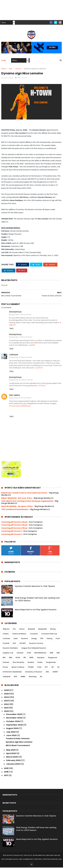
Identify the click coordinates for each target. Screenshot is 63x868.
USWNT (55, 672)
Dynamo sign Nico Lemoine (19, 742)
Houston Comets (36, 644)
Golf (14, 644)
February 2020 (14, 761)
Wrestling (33, 677)
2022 (7, 705)
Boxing (53, 629)
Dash (16, 639)
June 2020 (12, 736)
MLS (11, 69)
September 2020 (15, 725)
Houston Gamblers (10, 648)
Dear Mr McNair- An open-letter (17, 507)
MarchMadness (40, 653)
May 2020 (11, 750)
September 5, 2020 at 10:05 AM (21, 338)
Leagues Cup (8, 653)
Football (6, 644)
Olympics (41, 658)
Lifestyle (20, 653)
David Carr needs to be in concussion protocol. (24, 493)
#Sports (6, 629)
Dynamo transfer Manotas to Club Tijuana (35, 587)
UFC (46, 668)
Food (58, 639)
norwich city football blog (20, 406)
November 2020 (14, 718)
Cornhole (6, 639)
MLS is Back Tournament (18, 746)
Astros (22, 629)
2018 (6, 772)
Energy (34, 639)
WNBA (23, 677)
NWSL (31, 658)
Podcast (6, 663)
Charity (6, 634)
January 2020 (13, 764)
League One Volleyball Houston (34, 648)
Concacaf (34, 634)
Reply (12, 329)
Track (39, 668)
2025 (7, 694)
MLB (58, 653)
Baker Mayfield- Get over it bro (17, 498)
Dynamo (25, 639)
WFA (15, 677)
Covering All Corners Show (14, 522)
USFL (47, 672)
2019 (6, 769)
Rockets (31, 663)
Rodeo (40, 663)
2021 (6, 708)
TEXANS (31, 668)
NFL (25, 658)
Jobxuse (13, 355)
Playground (52, 658)
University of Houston (34, 672)
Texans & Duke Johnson (18, 739)
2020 (7, 712)
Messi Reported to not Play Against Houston (36, 610)
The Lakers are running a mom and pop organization (27, 502)
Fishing (50, 639)
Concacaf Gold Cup (49, 634)
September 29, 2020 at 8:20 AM (21, 358)
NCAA (18, 658)
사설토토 (32, 346)
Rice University (19, 663)
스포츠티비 (39, 368)
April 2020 (11, 754)
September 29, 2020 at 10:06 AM (21, 380)
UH (58, 668)
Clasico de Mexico (19, 634)
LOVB (29, 653)
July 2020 (11, 732)
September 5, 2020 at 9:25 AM (21, 315)
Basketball (43, 629)
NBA (11, 658)
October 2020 (13, 722)
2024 (7, 698)
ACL (14, 629)
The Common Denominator (15, 510)
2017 (6, 776)
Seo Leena (14, 396)
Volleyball (7, 677)
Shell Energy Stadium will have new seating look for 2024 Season (36, 829)
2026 (7, 691)
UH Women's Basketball (12, 672)
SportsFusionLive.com (52, 860)
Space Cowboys (18, 668)
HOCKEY (23, 644)
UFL (53, 668)
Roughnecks (51, 663)
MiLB (52, 653)
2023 (7, 701)
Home (4, 61)
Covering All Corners (11, 532)
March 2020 (12, 757)
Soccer (18, 69)
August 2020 (13, 729)
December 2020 (14, 715)
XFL (41, 677)
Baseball (31, 629)
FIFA (42, 639)
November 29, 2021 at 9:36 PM (21, 398)
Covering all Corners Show (14, 525)
